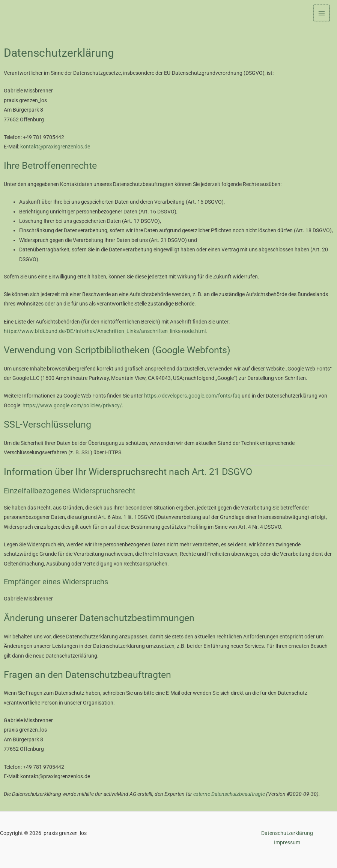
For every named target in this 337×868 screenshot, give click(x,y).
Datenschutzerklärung (287, 833)
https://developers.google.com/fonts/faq (192, 396)
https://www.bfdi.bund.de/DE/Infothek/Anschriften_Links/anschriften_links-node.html (105, 331)
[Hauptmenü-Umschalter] (322, 13)
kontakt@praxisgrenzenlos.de (55, 147)
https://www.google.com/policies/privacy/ (72, 405)
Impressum (287, 842)
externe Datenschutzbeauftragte (229, 794)
